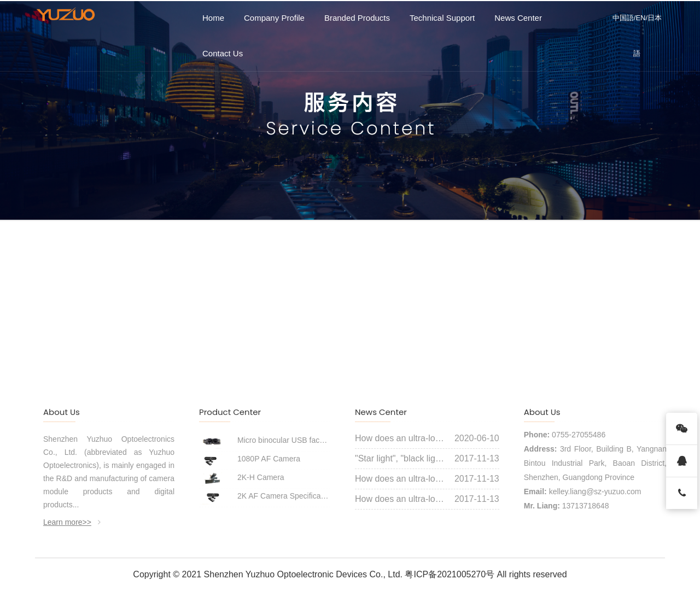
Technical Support (442, 18)
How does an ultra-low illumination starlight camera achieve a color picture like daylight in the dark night (400, 438)
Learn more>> (72, 522)
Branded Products (357, 18)
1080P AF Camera (269, 459)
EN (640, 18)
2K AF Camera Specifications (284, 496)
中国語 (623, 18)
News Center (518, 18)
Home (213, 18)
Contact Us (223, 53)
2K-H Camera (261, 477)
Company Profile (274, 18)
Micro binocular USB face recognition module (284, 440)
